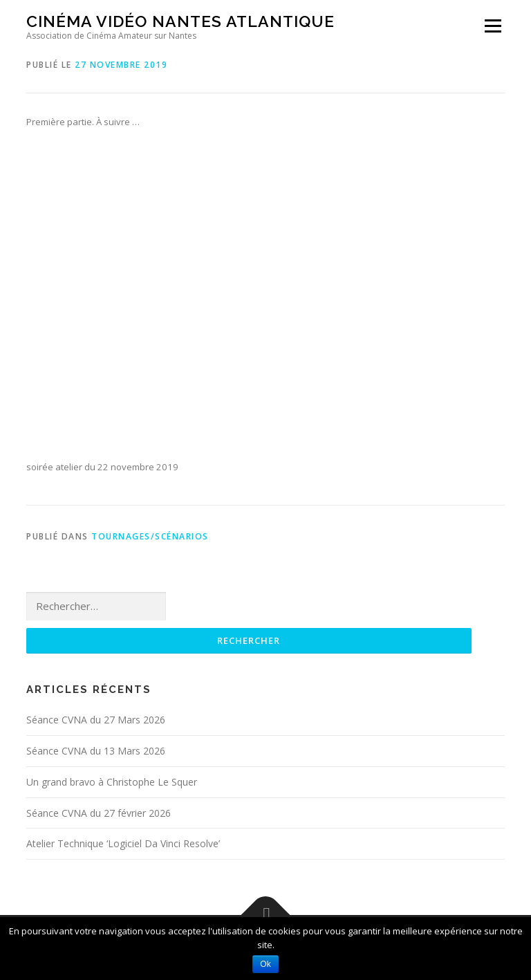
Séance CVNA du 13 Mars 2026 (96, 751)
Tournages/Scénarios (150, 536)
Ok (265, 964)
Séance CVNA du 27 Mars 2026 (96, 720)
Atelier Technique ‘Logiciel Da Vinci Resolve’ (123, 843)
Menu (493, 26)
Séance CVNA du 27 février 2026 (99, 813)
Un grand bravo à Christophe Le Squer (112, 782)
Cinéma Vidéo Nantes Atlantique (180, 21)
